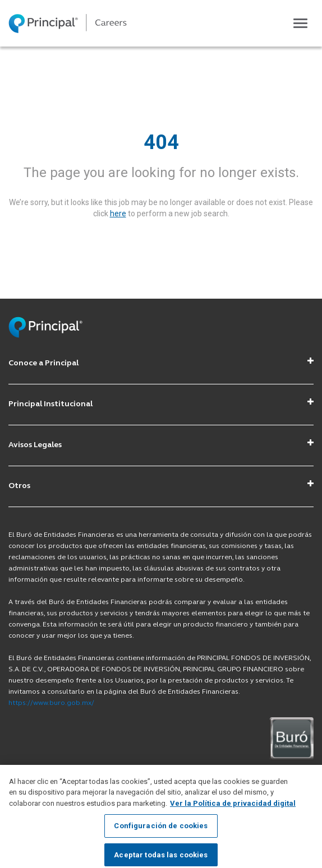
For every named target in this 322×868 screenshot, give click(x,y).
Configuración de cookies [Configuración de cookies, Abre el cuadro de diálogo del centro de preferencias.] (161, 835)
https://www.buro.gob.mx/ (51, 703)
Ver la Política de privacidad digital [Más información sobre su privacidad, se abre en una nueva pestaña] (233, 812)
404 (161, 142)
